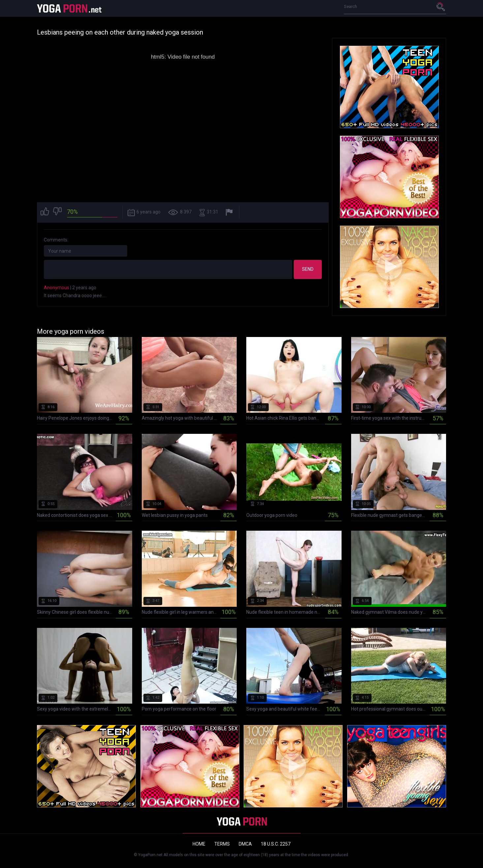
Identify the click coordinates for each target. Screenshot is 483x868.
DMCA (245, 844)
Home (199, 844)
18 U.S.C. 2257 (276, 844)
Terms (222, 844)
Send (308, 269)
